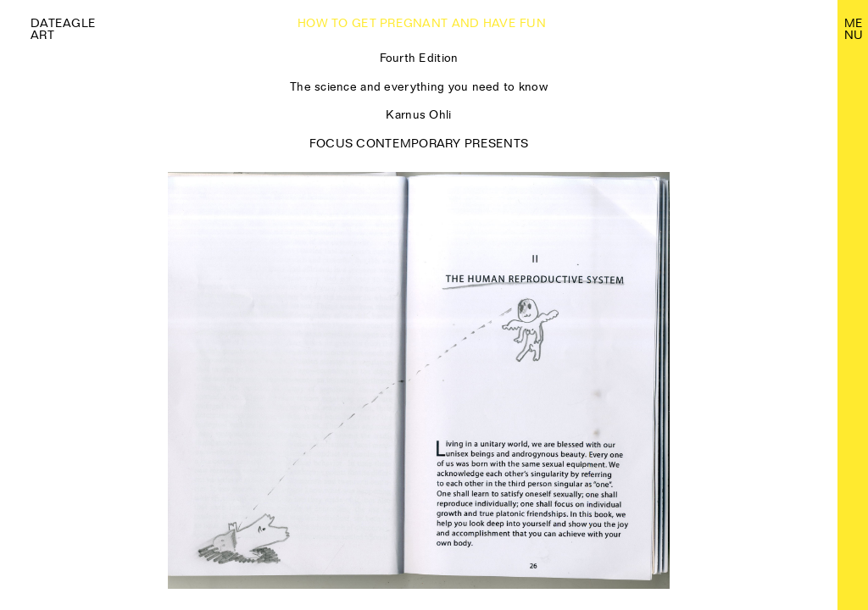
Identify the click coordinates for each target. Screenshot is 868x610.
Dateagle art (63, 29)
